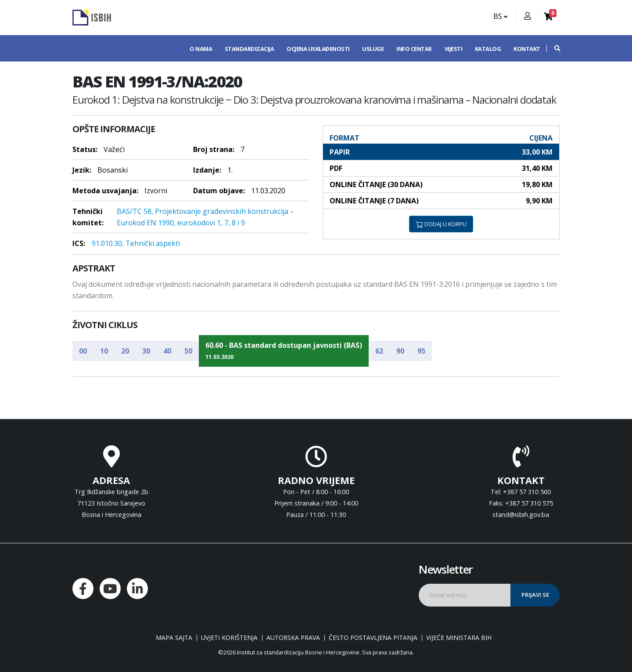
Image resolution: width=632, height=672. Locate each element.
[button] (553, 48)
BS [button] (500, 16)
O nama (201, 49)
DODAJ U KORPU (441, 224)
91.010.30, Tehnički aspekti (136, 243)
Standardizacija (250, 49)
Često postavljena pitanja (373, 638)
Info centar (414, 49)
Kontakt (527, 49)
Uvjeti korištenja (229, 638)
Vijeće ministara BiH (459, 638)
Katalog (488, 49)
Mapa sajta (174, 638)
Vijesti (454, 49)
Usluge (373, 49)
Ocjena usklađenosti (318, 49)
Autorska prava (293, 638)
